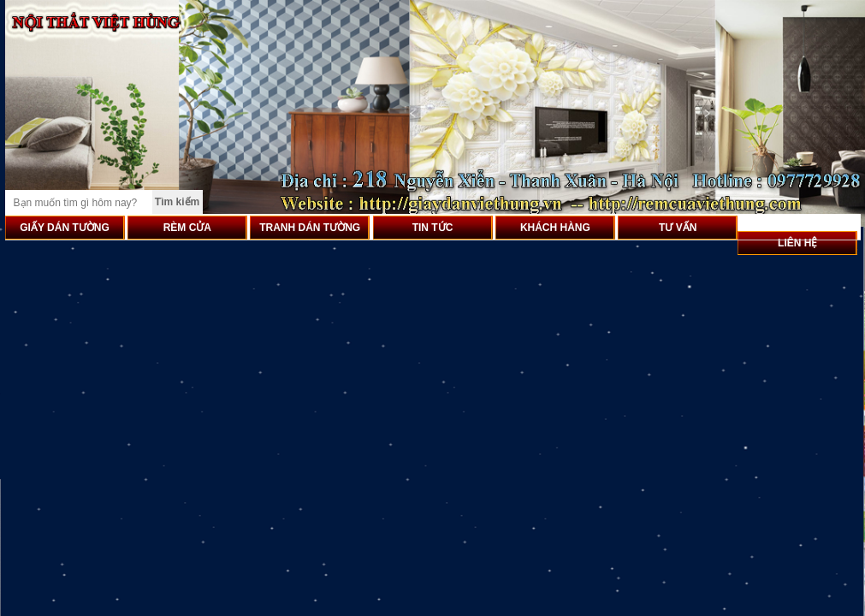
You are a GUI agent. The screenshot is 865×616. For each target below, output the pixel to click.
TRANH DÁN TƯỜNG (310, 228)
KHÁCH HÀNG (555, 228)
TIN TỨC (433, 228)
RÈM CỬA (187, 228)
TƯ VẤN (678, 228)
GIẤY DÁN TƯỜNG (64, 228)
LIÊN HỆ (797, 243)
